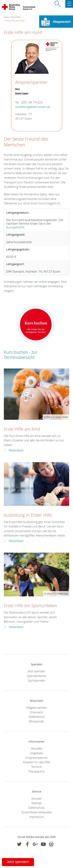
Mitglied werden (37, 708)
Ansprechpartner (37, 758)
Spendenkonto (37, 676)
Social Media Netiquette (36, 812)
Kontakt (36, 798)
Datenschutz (37, 808)
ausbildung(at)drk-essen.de (33, 107)
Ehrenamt (36, 712)
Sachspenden (37, 680)
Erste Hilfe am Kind (22, 429)
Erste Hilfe (16, 17)
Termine (36, 767)
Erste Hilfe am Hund (15, 21)
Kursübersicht (15, 227)
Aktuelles (37, 748)
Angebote (37, 753)
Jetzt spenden (36, 671)
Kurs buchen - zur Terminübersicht (21, 355)
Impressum (36, 817)
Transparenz (36, 771)
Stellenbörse (37, 717)
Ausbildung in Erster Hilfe (28, 515)
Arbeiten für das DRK (36, 762)
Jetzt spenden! (18, 862)
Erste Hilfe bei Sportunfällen (30, 606)
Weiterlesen (16, 450)
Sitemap (36, 803)
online (43, 282)
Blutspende (36, 721)
